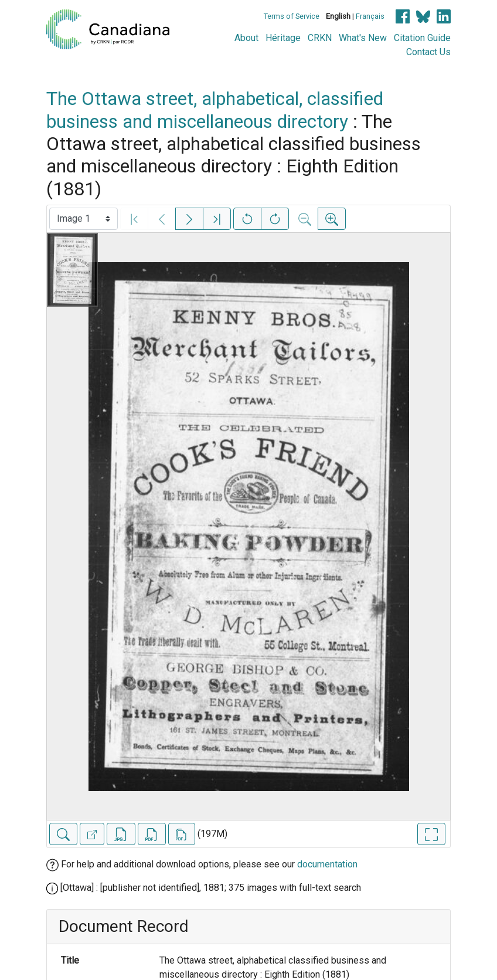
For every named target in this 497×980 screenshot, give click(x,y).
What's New (363, 38)
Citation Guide (422, 38)
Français (370, 16)
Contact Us (428, 52)
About (246, 38)
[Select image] (84, 219)
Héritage (283, 38)
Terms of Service (292, 16)
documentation (327, 864)
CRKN (320, 38)
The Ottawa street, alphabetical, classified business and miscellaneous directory (215, 110)
